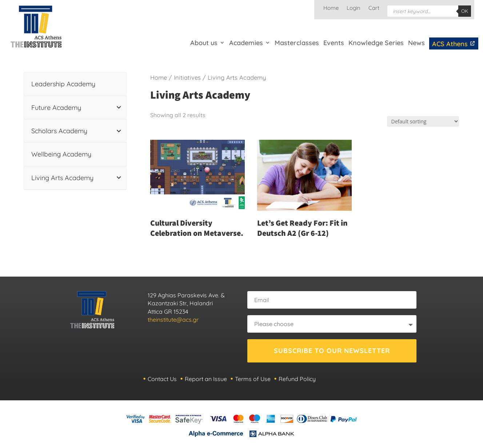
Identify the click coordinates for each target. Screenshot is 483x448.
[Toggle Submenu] (119, 108)
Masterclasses (297, 43)
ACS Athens (454, 44)
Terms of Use (253, 379)
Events (334, 43)
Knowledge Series (376, 43)
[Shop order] (423, 121)
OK (465, 11)
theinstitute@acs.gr (173, 320)
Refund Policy (297, 379)
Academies (246, 43)
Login (354, 8)
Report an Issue (206, 379)
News (416, 43)
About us (204, 43)
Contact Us (162, 379)
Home (331, 8)
